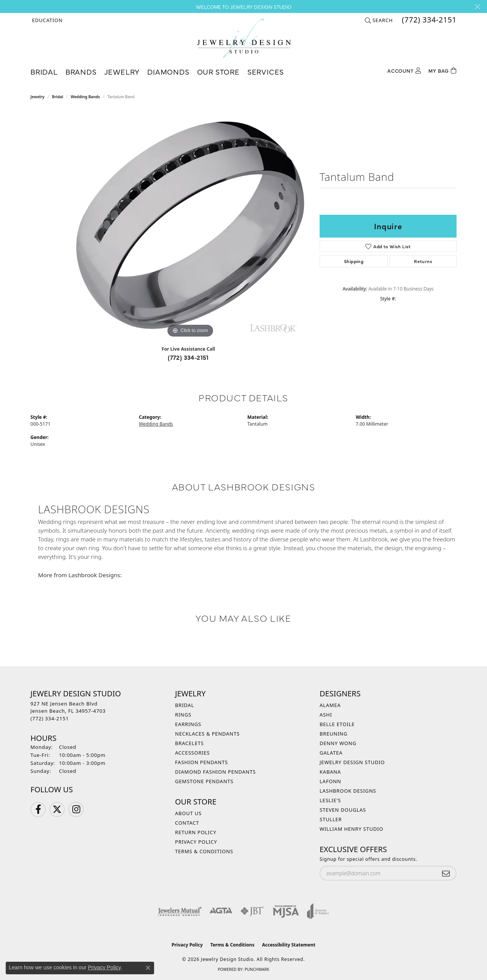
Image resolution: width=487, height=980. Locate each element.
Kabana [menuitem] (330, 772)
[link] (428, 20)
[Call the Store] (50, 718)
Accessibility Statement (289, 945)
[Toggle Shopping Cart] (442, 70)
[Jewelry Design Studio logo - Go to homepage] (244, 38)
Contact (187, 823)
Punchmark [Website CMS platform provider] (257, 969)
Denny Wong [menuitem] (338, 743)
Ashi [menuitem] (326, 715)
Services (266, 71)
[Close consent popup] (148, 968)
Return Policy (196, 832)
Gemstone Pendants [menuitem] (204, 781)
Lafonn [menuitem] (330, 781)
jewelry (37, 97)
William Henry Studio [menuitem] (352, 829)
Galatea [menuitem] (331, 753)
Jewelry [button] (122, 71)
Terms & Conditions (204, 851)
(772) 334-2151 (188, 357)
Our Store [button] (218, 71)
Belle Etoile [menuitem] (337, 724)
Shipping (354, 261)
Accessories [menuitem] (193, 753)
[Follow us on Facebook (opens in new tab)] (38, 809)
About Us (188, 813)
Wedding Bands (85, 97)
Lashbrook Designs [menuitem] (348, 791)
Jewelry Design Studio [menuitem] (352, 762)
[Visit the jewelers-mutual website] (180, 911)
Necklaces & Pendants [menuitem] (207, 734)
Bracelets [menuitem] (189, 743)
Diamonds (168, 71)
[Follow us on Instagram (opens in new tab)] (76, 809)
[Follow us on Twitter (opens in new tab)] (57, 809)
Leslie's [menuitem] (330, 800)
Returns (423, 261)
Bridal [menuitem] (185, 705)
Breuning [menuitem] (333, 734)
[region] (190, 225)
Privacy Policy (196, 842)
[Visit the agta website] (221, 911)
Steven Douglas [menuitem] (343, 810)
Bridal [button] (44, 71)
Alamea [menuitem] (330, 705)
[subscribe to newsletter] (446, 873)
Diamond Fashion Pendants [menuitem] (215, 772)
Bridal (58, 97)
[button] (47, 20)
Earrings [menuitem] (188, 724)
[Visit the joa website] (318, 911)
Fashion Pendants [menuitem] (201, 762)
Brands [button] (81, 71)
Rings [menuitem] (183, 715)
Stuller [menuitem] (331, 819)
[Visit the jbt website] (252, 911)
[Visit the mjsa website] (286, 911)
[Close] (477, 7)
